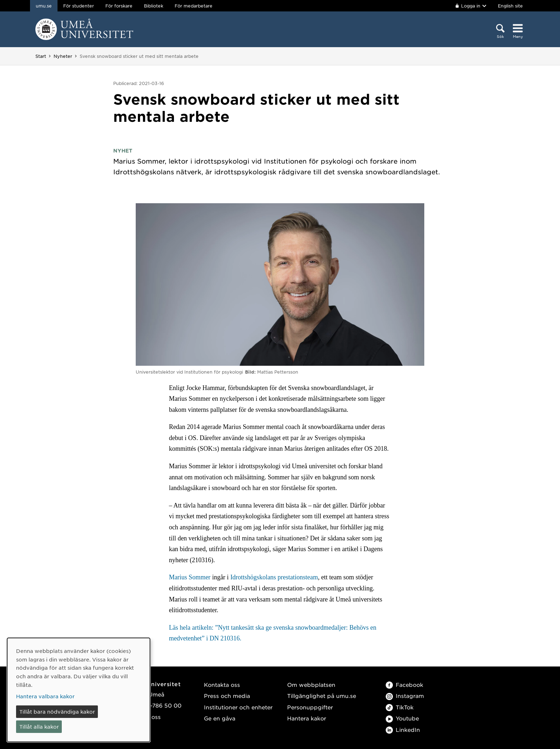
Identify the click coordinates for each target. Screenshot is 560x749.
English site (510, 6)
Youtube (402, 718)
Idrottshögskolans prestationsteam (274, 577)
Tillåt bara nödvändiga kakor (57, 711)
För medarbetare (194, 6)
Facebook (404, 685)
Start (41, 56)
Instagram (405, 696)
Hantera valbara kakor (45, 696)
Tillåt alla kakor (39, 726)
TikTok (400, 707)
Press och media (227, 696)
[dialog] (79, 690)
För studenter (79, 6)
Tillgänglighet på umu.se (322, 696)
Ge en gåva (220, 718)
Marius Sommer (190, 577)
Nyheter (63, 56)
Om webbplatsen (311, 685)
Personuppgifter (310, 707)
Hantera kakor (307, 718)
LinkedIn (403, 730)
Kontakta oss (222, 685)
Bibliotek (154, 6)
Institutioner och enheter (238, 707)
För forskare (119, 6)
